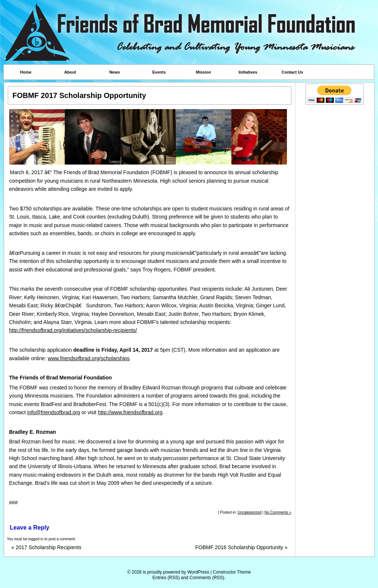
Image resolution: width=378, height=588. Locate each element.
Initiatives (248, 72)
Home (26, 72)
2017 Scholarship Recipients (46, 548)
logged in (36, 539)
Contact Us (292, 72)
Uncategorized (250, 512)
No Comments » (278, 512)
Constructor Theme (232, 572)
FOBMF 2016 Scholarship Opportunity (241, 548)
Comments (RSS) (207, 578)
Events (159, 72)
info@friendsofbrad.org (54, 412)
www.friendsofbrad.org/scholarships (89, 358)
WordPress (198, 572)
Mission (203, 72)
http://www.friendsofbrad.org (130, 412)
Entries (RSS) (166, 578)
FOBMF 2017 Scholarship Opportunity (79, 95)
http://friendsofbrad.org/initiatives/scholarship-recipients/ (73, 330)
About (70, 72)
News (115, 72)
